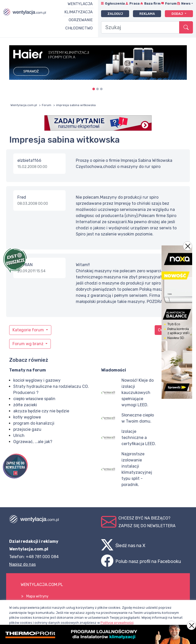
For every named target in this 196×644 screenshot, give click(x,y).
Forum (171, 3)
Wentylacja (80, 4)
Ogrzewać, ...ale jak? (33, 442)
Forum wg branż (28, 344)
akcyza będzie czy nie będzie (41, 411)
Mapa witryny (37, 596)
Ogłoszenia (115, 3)
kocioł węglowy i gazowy (37, 380)
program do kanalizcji (34, 423)
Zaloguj (115, 14)
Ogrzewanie (81, 20)
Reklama (147, 14)
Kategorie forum (29, 330)
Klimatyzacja (78, 12)
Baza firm (152, 3)
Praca (134, 3)
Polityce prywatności (117, 623)
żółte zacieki (25, 405)
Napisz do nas (22, 564)
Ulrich (19, 436)
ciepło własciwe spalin (34, 399)
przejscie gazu (27, 429)
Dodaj (178, 14)
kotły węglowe (27, 417)
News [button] (186, 3)
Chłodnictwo (79, 28)
